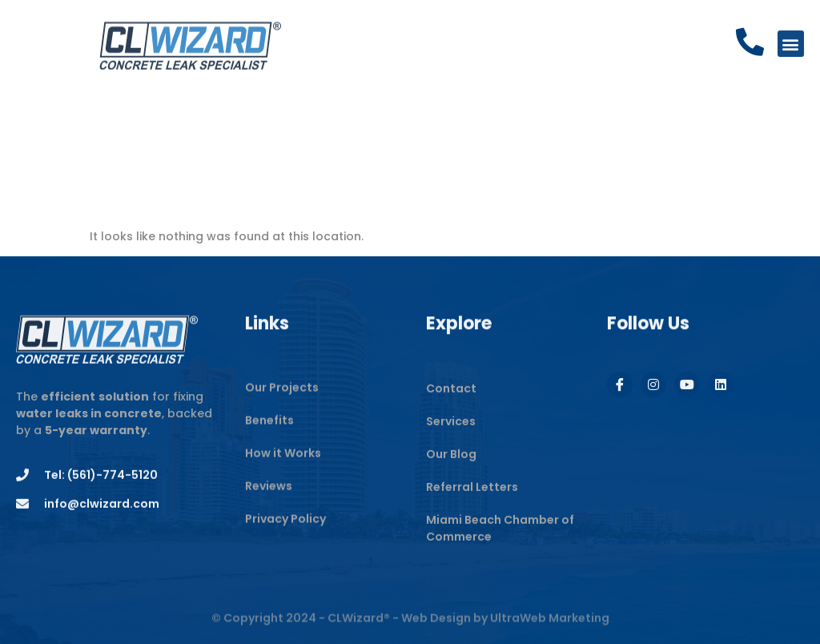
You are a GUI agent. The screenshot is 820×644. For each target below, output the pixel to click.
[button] (791, 45)
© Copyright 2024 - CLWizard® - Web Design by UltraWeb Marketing (410, 624)
